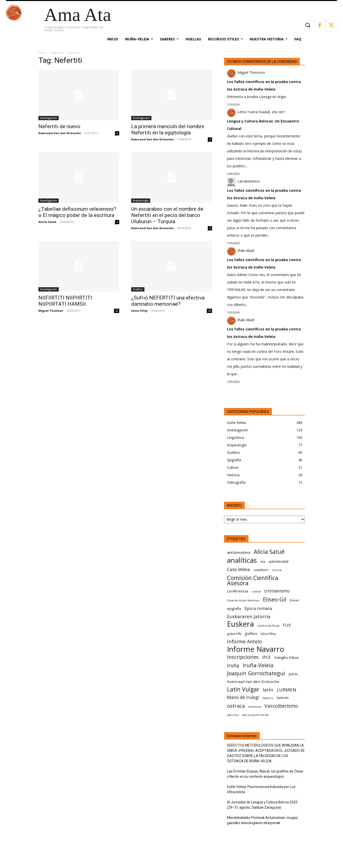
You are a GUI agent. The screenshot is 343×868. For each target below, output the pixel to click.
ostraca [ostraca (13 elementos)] (236, 706)
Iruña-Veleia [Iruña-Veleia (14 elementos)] (258, 665)
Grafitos (138, 289)
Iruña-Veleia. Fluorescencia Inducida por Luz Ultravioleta (261, 789)
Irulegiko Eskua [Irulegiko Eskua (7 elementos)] (286, 657)
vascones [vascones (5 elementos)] (233, 715)
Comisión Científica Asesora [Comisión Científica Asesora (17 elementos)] (253, 580)
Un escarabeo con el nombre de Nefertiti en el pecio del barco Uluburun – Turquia (167, 215)
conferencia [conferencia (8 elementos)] (238, 591)
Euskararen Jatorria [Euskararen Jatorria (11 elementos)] (249, 616)
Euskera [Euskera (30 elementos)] (240, 624)
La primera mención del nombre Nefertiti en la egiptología (168, 130)
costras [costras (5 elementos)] (256, 591)
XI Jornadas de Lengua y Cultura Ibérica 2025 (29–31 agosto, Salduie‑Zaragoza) (262, 805)
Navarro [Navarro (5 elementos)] (268, 698)
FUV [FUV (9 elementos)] (287, 625)
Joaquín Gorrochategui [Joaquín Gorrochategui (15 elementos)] (256, 673)
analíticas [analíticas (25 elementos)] (242, 560)
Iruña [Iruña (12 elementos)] (233, 665)
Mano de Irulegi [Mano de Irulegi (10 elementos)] (243, 697)
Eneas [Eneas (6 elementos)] (294, 600)
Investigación (49, 118)
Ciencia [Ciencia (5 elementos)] (277, 570)
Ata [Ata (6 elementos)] (263, 562)
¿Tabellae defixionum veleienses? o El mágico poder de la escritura (77, 212)
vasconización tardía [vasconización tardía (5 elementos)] (255, 715)
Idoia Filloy (139, 311)
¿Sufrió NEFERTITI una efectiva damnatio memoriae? (168, 301)
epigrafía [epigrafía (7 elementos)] (234, 609)
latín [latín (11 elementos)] (268, 690)
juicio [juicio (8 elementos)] (293, 674)
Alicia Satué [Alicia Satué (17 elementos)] (269, 552)
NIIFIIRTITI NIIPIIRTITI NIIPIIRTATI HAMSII (65, 301)
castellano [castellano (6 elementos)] (261, 570)
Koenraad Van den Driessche (60, 133)
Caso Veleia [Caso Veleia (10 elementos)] (238, 569)
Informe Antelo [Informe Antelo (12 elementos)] (244, 641)
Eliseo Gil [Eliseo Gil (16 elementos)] (275, 599)
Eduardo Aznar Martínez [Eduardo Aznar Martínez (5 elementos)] (243, 600)
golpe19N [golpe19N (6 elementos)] (234, 634)
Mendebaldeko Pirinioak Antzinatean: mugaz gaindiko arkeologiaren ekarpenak (262, 820)
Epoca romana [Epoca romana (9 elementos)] (258, 608)
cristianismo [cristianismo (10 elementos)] (277, 591)
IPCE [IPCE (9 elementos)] (266, 657)
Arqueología (141, 200)
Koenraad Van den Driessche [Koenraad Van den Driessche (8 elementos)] (253, 681)
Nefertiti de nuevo (59, 126)
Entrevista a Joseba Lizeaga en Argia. (257, 97)
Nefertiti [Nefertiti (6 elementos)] (283, 698)
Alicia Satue (47, 222)
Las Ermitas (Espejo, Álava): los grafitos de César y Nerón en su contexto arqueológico (265, 774)
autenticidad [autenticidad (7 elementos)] (279, 561)
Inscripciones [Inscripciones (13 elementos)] (243, 657)
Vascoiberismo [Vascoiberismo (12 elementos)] (281, 706)
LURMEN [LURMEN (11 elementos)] (286, 690)
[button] (307, 25)
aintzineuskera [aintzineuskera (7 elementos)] (239, 552)
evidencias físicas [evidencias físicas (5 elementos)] (268, 626)
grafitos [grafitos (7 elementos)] (251, 633)
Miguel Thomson (51, 311)
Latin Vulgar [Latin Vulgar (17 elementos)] (243, 689)
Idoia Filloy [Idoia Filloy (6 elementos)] (268, 634)
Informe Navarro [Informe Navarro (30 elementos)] (256, 649)
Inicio (42, 53)
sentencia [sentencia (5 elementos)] (255, 707)
